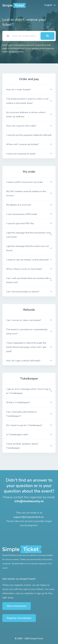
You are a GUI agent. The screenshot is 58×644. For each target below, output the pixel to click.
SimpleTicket (36, 639)
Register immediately (19, 618)
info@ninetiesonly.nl (29, 501)
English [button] (48, 5)
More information (17, 606)
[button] (29, 90)
